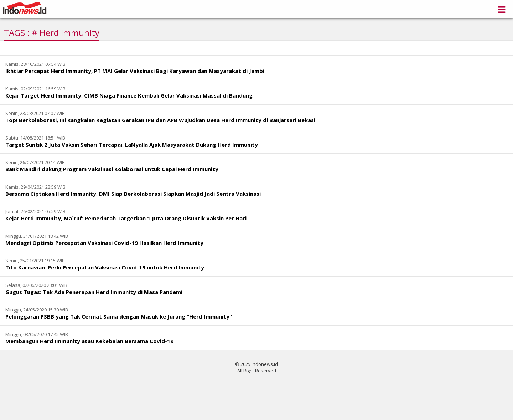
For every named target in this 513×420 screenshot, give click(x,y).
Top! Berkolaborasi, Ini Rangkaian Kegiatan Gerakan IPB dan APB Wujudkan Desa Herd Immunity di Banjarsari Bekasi (160, 120)
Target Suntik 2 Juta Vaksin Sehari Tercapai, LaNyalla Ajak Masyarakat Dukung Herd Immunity (132, 145)
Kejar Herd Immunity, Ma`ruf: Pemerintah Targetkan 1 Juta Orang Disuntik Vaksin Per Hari (126, 218)
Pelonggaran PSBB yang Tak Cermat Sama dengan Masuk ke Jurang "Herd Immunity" (119, 316)
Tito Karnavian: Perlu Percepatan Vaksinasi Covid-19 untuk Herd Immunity (105, 267)
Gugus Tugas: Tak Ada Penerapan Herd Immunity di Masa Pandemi (94, 292)
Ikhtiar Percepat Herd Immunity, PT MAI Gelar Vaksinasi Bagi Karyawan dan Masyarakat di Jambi (135, 71)
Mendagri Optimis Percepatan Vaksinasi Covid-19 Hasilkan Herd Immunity (104, 243)
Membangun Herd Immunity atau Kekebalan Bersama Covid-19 (89, 341)
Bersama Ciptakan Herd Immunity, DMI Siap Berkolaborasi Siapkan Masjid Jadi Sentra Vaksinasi (133, 194)
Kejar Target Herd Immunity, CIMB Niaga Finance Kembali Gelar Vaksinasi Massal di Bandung (129, 95)
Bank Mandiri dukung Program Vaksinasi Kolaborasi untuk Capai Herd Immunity (112, 169)
